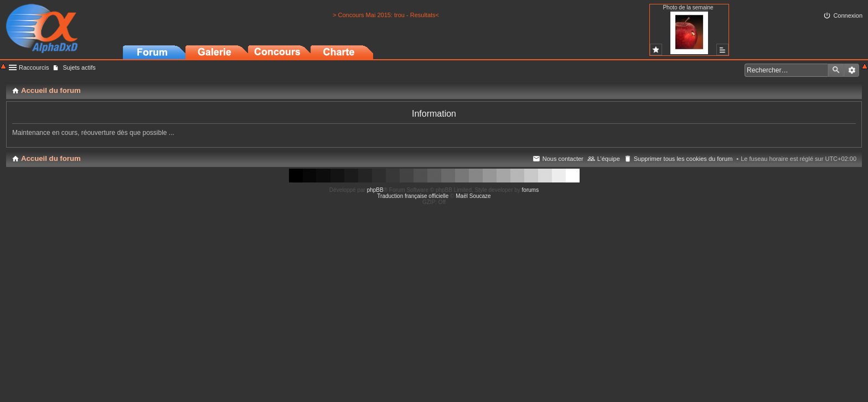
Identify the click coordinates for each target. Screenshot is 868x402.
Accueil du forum (51, 158)
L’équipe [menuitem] (609, 159)
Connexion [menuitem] (848, 15)
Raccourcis (34, 67)
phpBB (375, 190)
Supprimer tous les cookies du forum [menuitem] (683, 159)
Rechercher (836, 70)
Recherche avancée (852, 70)
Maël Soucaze (473, 196)
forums (531, 190)
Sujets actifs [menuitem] (79, 67)
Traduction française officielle (413, 196)
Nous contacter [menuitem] (563, 159)
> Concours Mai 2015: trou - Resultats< (386, 15)
